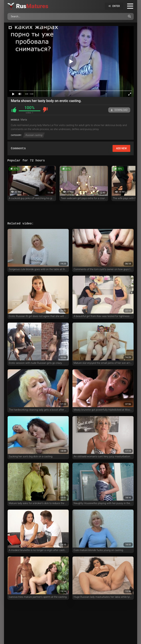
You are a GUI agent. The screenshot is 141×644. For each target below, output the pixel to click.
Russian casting (34, 135)
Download (119, 110)
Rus (32, 6)
